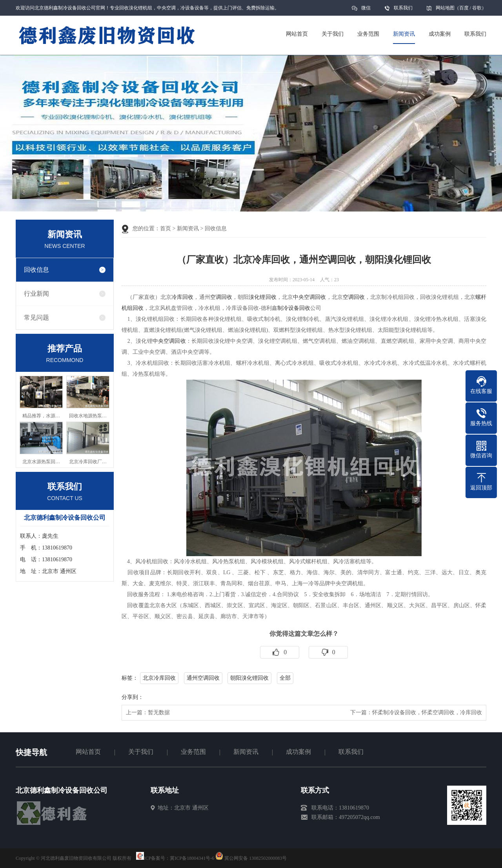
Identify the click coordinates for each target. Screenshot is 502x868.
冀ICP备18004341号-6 (192, 858)
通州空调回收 (203, 678)
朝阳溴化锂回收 (249, 678)
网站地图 (445, 8)
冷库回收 (182, 297)
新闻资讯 (188, 228)
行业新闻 (36, 294)
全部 (285, 678)
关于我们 (141, 752)
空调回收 (221, 297)
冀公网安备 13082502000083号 (256, 858)
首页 (166, 228)
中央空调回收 (310, 297)
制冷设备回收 (294, 308)
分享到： (133, 697)
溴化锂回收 (262, 297)
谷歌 (477, 8)
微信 (366, 10)
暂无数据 (159, 712)
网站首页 (88, 752)
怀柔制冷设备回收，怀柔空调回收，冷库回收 (427, 712)
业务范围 (193, 752)
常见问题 (36, 318)
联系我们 (403, 8)
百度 (464, 8)
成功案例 (298, 752)
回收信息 (36, 270)
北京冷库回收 (159, 678)
